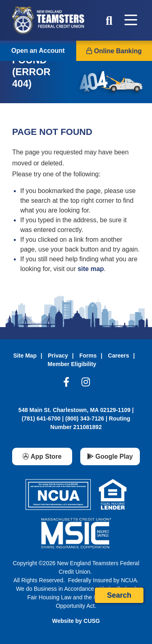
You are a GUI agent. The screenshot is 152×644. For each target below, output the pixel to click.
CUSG (92, 621)
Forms (88, 356)
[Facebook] (66, 384)
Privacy (58, 356)
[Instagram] (86, 384)
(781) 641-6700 (41, 418)
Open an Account (38, 51)
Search (119, 595)
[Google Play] (110, 456)
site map (91, 269)
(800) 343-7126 (85, 418)
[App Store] (42, 456)
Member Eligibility (72, 364)
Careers (118, 356)
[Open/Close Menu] (131, 20)
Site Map (25, 356)
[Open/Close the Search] (109, 20)
